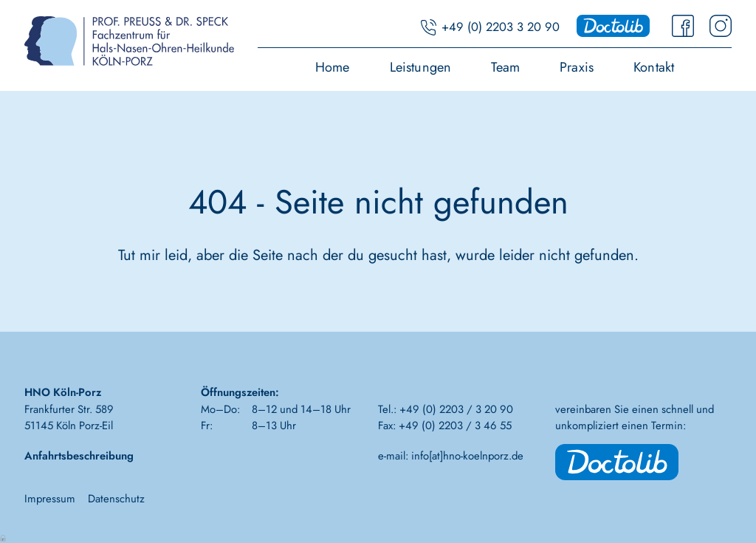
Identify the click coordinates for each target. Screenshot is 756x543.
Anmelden (4, 537)
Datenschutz (116, 499)
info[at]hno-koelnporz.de (467, 456)
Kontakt (654, 68)
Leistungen (421, 68)
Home (333, 68)
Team (505, 68)
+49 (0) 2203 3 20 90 (501, 27)
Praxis (577, 68)
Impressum (50, 499)
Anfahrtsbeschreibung (79, 456)
